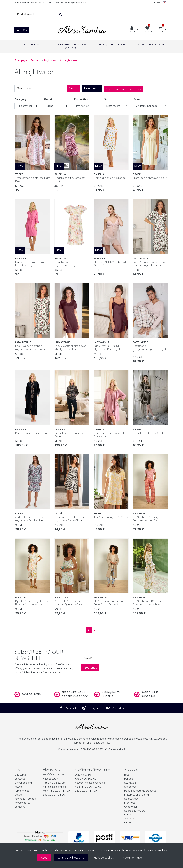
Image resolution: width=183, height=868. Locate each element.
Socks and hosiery (135, 811)
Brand (48, 99)
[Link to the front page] (82, 30)
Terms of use (22, 791)
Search (73, 88)
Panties (129, 779)
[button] (87, 106)
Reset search (92, 88)
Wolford (129, 819)
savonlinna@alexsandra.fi (91, 783)
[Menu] (22, 30)
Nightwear (130, 803)
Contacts (20, 779)
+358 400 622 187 (55, 3)
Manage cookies (104, 858)
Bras (127, 775)
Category (20, 99)
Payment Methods (25, 799)
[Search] (36, 14)
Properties (81, 99)
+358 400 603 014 (87, 779)
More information (133, 858)
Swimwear (130, 783)
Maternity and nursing (137, 795)
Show (138, 99)
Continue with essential (71, 858)
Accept (44, 858)
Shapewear (131, 787)
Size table (20, 775)
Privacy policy (22, 803)
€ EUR (160, 3)
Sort (107, 99)
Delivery (19, 795)
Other (128, 815)
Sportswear (131, 799)
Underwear (131, 807)
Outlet (128, 823)
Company (20, 807)
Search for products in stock (123, 89)
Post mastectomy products (140, 791)
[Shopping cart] (160, 30)
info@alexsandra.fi (77, 3)
